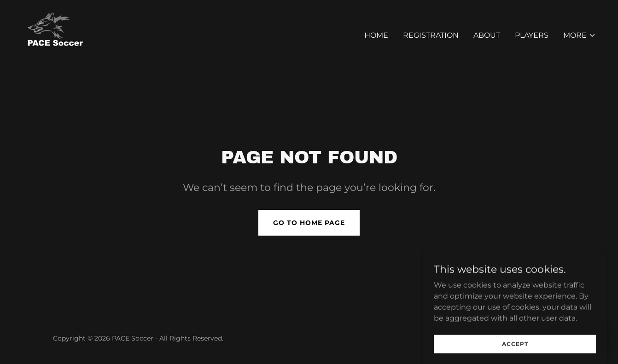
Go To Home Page (309, 223)
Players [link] (532, 35)
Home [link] (376, 35)
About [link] (487, 35)
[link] (58, 34)
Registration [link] (431, 35)
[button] (580, 35)
